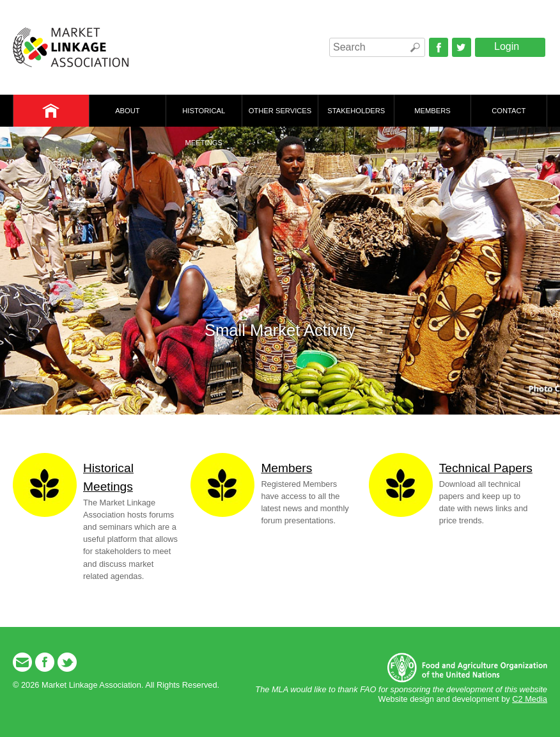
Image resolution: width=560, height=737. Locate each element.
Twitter (462, 47)
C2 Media (530, 699)
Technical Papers (486, 468)
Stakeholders (356, 111)
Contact (509, 111)
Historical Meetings (204, 117)
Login (507, 46)
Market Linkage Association (71, 47)
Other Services (280, 111)
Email (22, 662)
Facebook (439, 47)
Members (432, 111)
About (128, 111)
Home (51, 111)
